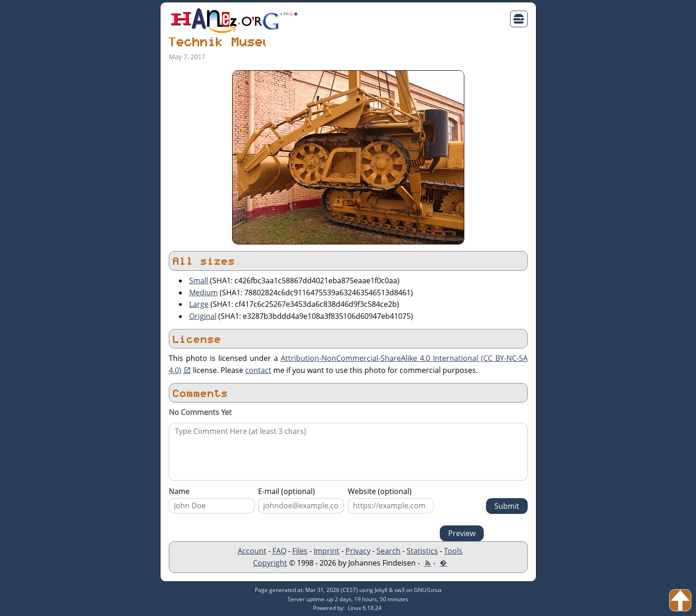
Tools (453, 551)
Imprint (326, 551)
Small (199, 281)
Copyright (270, 563)
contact (258, 370)
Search (388, 551)
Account (252, 551)
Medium (203, 293)
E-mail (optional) (286, 491)
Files (300, 551)
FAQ (279, 551)
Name (179, 491)
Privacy (358, 551)
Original (203, 316)
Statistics (422, 551)
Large (199, 304)
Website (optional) (380, 491)
